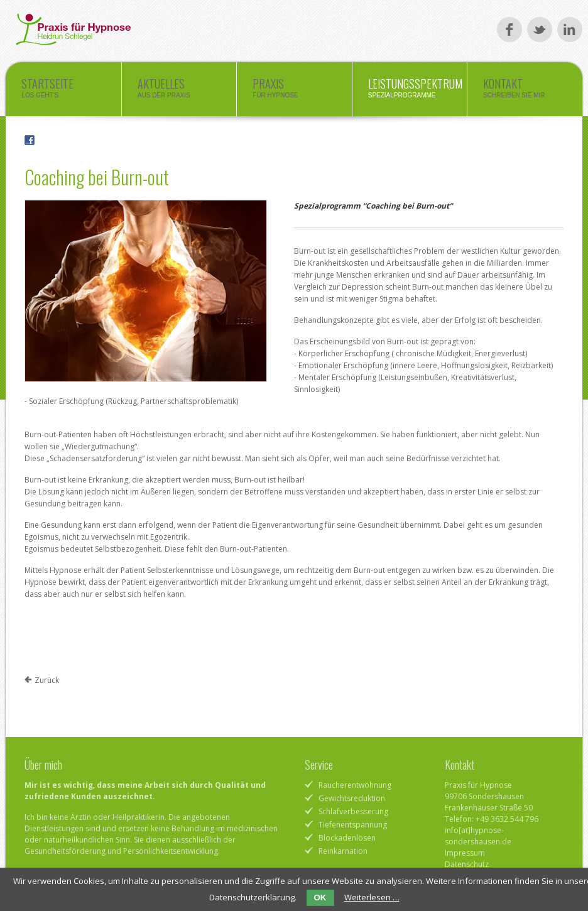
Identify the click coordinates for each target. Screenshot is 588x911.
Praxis (294, 91)
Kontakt (525, 91)
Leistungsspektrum (415, 91)
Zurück (47, 680)
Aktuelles (179, 91)
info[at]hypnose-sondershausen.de (478, 836)
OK (320, 897)
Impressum (465, 853)
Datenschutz (467, 864)
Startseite (63, 91)
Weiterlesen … (372, 897)
